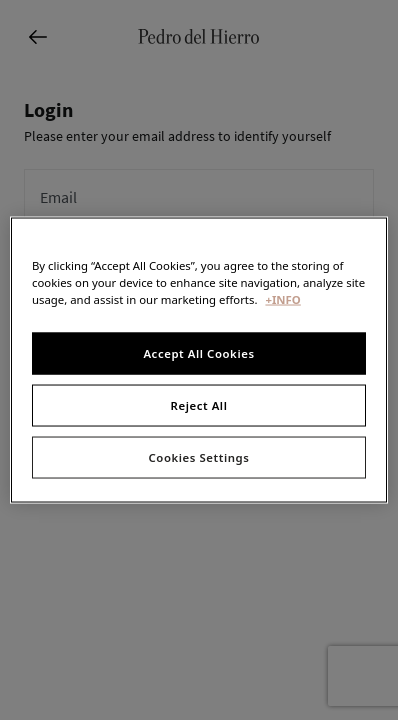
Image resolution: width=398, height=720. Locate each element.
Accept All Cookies (198, 353)
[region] (199, 360)
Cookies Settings (199, 457)
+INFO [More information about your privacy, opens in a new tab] (282, 299)
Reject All (199, 405)
